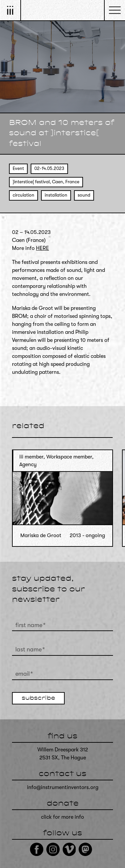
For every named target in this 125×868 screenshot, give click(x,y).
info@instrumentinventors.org (63, 787)
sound (84, 195)
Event (18, 168)
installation (56, 195)
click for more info (62, 817)
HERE (42, 248)
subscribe (38, 698)
